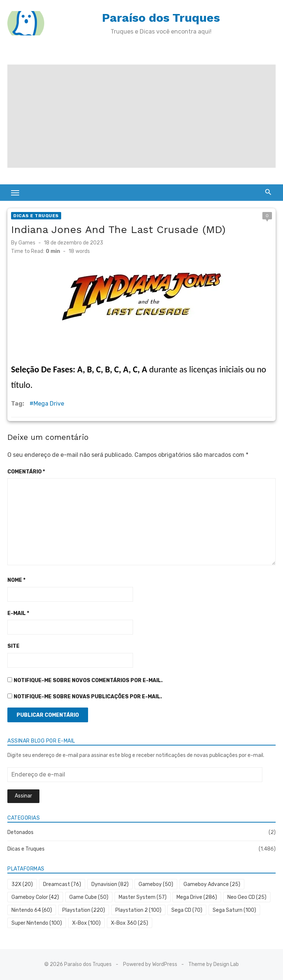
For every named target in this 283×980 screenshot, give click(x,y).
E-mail (18, 613)
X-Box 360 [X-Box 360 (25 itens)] (130, 923)
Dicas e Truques (36, 216)
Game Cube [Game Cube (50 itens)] (89, 897)
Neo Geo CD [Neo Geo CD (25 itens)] (247, 897)
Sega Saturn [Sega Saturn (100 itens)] (234, 910)
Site (13, 646)
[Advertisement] (141, 116)
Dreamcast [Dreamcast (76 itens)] (62, 884)
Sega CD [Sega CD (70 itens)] (187, 910)
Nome (16, 580)
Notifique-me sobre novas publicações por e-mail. (88, 697)
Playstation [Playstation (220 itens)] (84, 910)
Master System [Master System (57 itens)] (143, 897)
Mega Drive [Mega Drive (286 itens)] (197, 897)
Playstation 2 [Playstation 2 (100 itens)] (138, 910)
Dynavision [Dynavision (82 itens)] (110, 884)
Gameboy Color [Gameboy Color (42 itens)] (35, 897)
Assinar (23, 796)
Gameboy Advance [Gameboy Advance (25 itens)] (212, 884)
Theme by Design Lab (214, 964)
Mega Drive (49, 404)
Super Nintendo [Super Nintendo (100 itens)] (37, 923)
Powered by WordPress (150, 964)
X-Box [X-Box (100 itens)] (86, 923)
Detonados (20, 832)
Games (27, 243)
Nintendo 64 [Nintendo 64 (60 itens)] (32, 910)
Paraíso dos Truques (161, 18)
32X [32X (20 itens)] (22, 884)
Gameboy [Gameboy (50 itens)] (156, 884)
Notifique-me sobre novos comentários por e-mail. (88, 680)
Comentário (26, 472)
